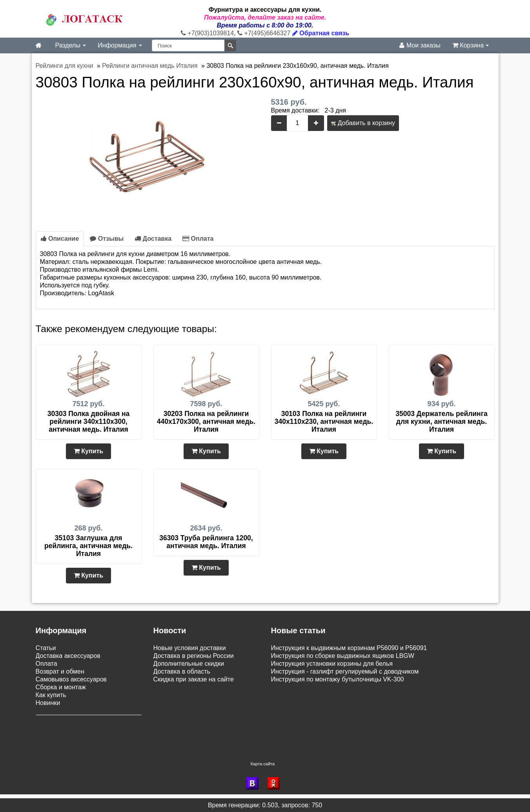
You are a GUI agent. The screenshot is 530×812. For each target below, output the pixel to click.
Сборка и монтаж (61, 687)
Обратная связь (321, 33)
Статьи (46, 648)
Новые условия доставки (190, 648)
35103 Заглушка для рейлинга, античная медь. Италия (88, 546)
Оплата (198, 239)
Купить (88, 451)
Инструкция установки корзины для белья (332, 664)
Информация (120, 45)
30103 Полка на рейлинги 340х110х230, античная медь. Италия (324, 421)
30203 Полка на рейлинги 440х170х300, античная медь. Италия (206, 421)
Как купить (51, 695)
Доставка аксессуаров (68, 656)
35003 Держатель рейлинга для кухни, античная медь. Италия (441, 421)
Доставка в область (182, 671)
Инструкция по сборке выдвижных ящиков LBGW (343, 656)
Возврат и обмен (60, 671)
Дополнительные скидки (189, 664)
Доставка (153, 239)
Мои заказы (420, 45)
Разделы (71, 45)
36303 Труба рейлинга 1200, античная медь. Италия (206, 542)
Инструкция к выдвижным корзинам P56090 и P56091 (349, 648)
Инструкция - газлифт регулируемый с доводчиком (345, 671)
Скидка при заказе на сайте (194, 679)
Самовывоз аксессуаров (71, 679)
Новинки (48, 703)
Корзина (471, 45)
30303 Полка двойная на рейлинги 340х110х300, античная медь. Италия (89, 421)
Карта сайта (263, 763)
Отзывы (107, 239)
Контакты (49, 735)
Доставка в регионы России (194, 656)
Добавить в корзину (363, 123)
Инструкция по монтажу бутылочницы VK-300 (338, 679)
